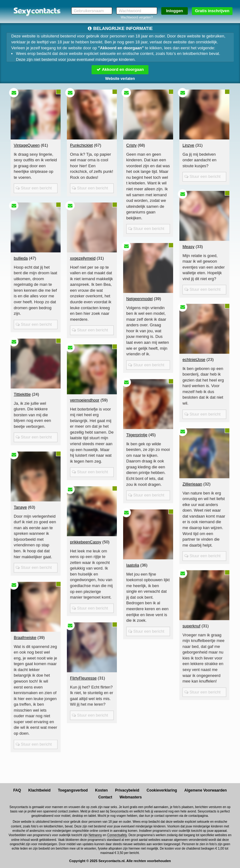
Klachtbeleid (39, 790)
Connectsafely (117, 835)
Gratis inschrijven (212, 11)
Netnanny (95, 835)
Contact (105, 797)
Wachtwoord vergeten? (137, 17)
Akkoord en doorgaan (120, 69)
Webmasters (130, 797)
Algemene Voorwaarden (206, 790)
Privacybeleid (127, 790)
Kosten (101, 790)
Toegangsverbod (73, 790)
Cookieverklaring (162, 790)
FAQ (17, 790)
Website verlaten (120, 79)
